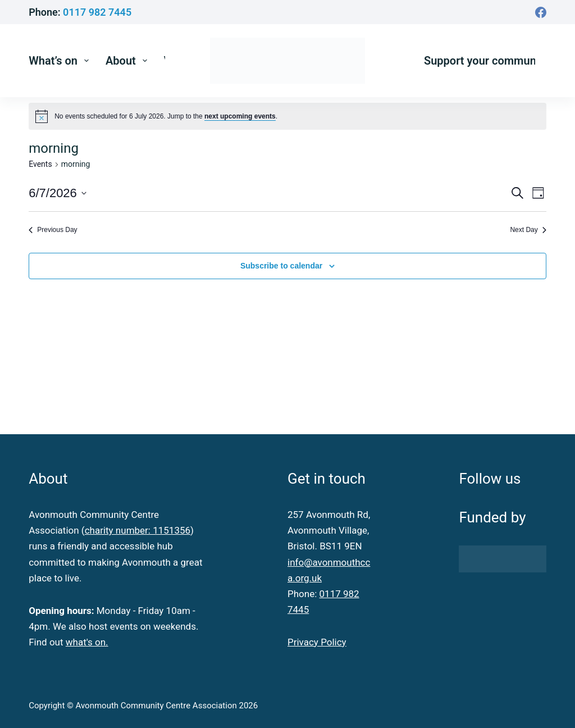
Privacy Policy (317, 642)
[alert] (166, 117)
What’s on (61, 61)
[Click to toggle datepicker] (58, 193)
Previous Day (53, 230)
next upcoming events (240, 116)
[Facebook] (541, 12)
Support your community (486, 61)
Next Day (528, 230)
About (129, 61)
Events (40, 164)
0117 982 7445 (97, 12)
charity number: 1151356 (138, 530)
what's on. (87, 642)
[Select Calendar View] (538, 193)
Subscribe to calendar (281, 266)
